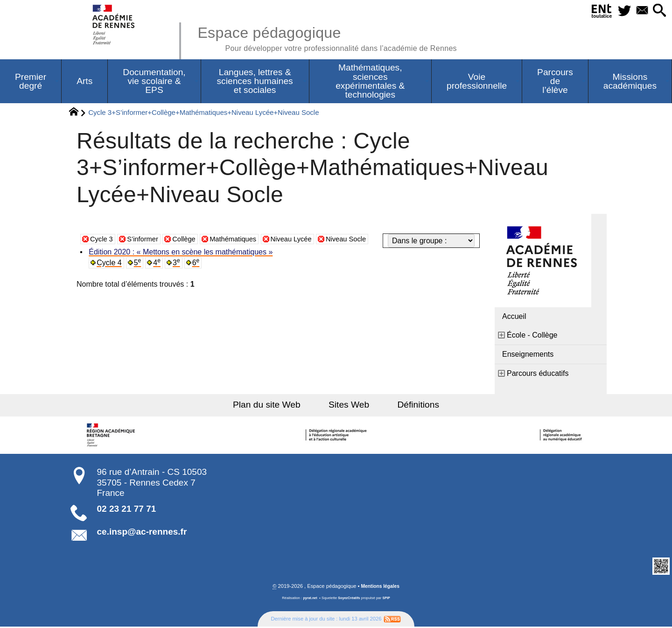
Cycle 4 (110, 275)
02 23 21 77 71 (127, 510)
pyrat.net (309, 599)
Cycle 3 (102, 254)
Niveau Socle (364, 254)
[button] (658, 11)
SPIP (388, 599)
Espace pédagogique (339, 37)
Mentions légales (380, 587)
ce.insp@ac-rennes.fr (142, 533)
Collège (190, 254)
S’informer (146, 254)
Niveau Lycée (305, 254)
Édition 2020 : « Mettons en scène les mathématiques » (182, 264)
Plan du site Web (275, 406)
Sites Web (349, 406)
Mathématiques (242, 254)
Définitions (411, 406)
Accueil (514, 317)
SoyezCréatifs (350, 599)
